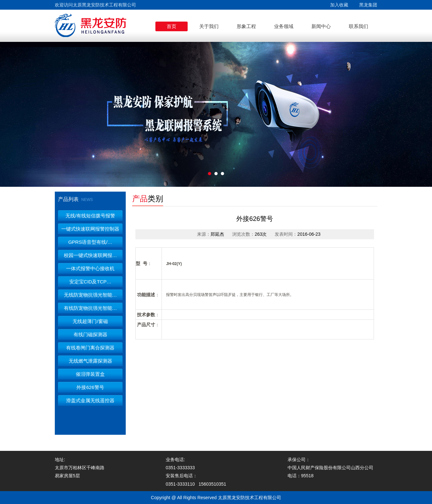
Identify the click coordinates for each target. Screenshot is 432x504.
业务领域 (284, 26)
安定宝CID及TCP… (90, 282)
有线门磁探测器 (90, 334)
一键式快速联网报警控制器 (90, 229)
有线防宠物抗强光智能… (90, 308)
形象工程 (246, 26)
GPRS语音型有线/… (90, 242)
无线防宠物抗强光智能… (90, 295)
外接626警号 (90, 387)
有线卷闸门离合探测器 (90, 348)
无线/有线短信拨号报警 (90, 216)
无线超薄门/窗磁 (90, 321)
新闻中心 (321, 26)
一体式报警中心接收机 (90, 268)
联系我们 (358, 26)
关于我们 (209, 26)
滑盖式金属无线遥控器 (90, 400)
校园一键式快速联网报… (90, 255)
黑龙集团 (368, 5)
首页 (172, 26)
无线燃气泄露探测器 (90, 361)
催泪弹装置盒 (90, 374)
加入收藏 (339, 5)
